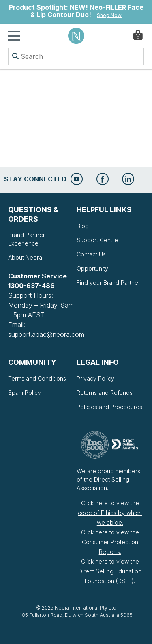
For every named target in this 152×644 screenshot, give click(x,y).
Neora (76, 36)
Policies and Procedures (109, 407)
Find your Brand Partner (108, 283)
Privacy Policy (95, 378)
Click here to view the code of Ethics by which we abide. (110, 513)
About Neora (25, 257)
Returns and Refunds (105, 393)
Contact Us (91, 254)
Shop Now (109, 15)
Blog (83, 226)
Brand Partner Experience (27, 239)
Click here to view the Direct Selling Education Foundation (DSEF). (110, 571)
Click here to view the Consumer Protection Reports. (110, 542)
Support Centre (97, 240)
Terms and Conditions (37, 378)
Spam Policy (25, 393)
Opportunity (92, 268)
